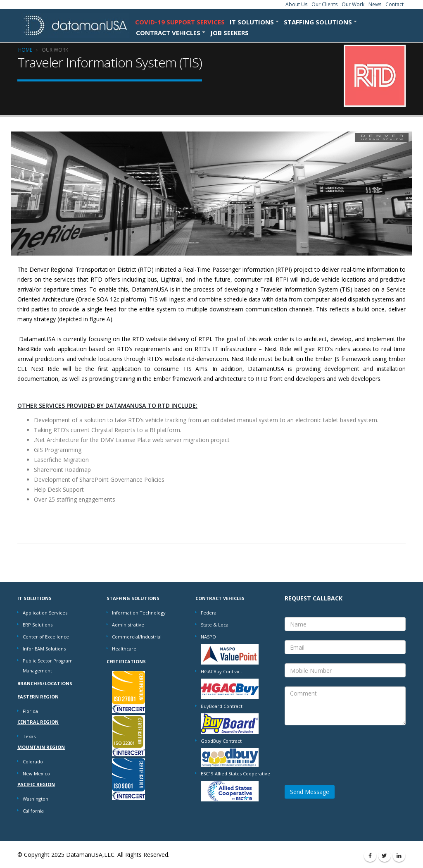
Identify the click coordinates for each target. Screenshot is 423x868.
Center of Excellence (46, 637)
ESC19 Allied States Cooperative (235, 774)
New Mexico (36, 774)
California (33, 811)
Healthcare (124, 649)
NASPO (208, 637)
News (375, 4)
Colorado (33, 762)
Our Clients (324, 4)
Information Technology (139, 613)
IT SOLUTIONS (252, 22)
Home (25, 50)
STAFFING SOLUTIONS (318, 22)
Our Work (353, 4)
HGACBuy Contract (221, 671)
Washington (36, 799)
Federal (209, 613)
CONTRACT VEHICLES (168, 33)
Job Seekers (229, 33)
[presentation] (347, 751)
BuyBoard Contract (222, 706)
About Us (296, 4)
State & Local (215, 625)
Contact (394, 4)
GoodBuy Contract (221, 741)
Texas (29, 736)
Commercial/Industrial (137, 637)
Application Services (45, 613)
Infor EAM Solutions (44, 649)
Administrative (128, 625)
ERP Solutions (38, 625)
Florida (30, 711)
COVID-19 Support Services (180, 22)
